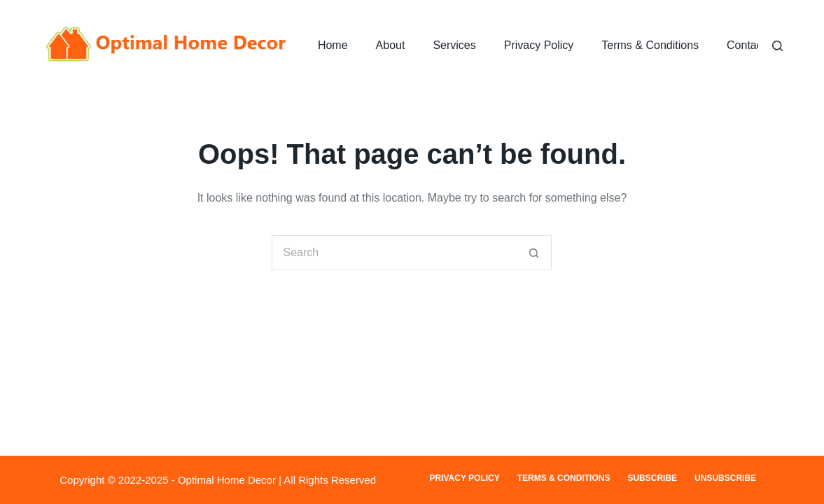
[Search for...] (394, 253)
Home (333, 45)
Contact (746, 45)
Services (454, 45)
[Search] (777, 46)
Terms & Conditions (650, 45)
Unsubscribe (725, 478)
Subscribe (652, 478)
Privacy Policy (539, 45)
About (391, 45)
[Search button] (534, 253)
